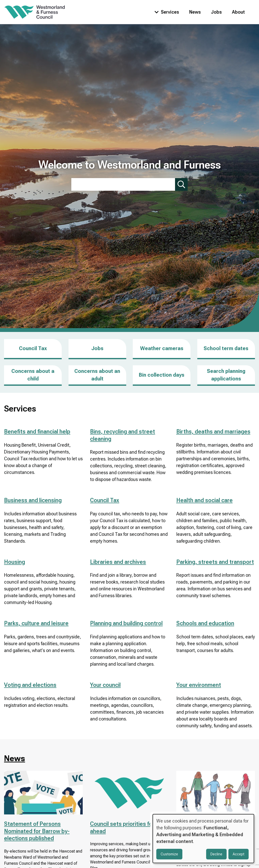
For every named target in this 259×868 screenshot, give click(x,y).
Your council (105, 685)
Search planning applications (226, 375)
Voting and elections (30, 685)
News (195, 12)
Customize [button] (169, 854)
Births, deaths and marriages (213, 432)
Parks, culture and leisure (36, 623)
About (238, 12)
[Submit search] (181, 184)
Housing (15, 562)
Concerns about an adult (97, 375)
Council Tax (33, 348)
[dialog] (203, 839)
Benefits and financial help (37, 432)
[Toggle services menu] (166, 12)
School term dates (226, 348)
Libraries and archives (118, 562)
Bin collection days (162, 375)
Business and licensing (33, 500)
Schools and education (205, 623)
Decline (216, 854)
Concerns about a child (33, 375)
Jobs (216, 12)
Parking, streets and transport (215, 562)
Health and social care (204, 500)
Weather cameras (162, 348)
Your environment (199, 685)
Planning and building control (126, 623)
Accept (239, 854)
